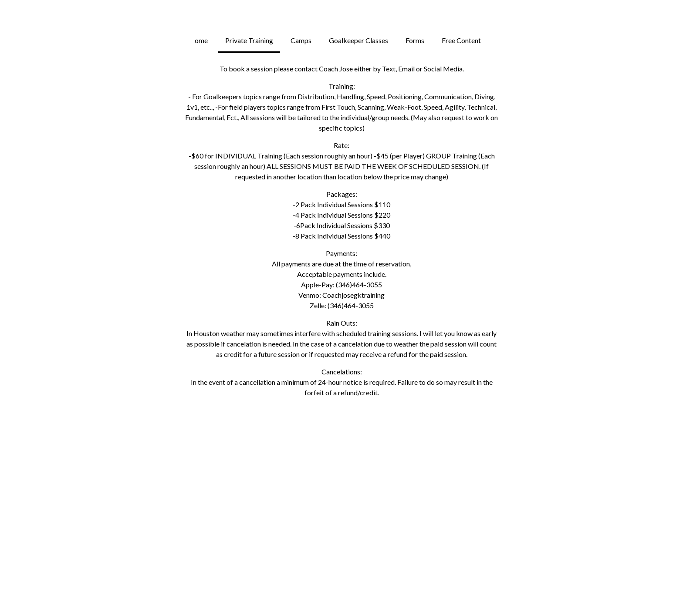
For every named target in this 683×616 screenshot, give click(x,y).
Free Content (461, 40)
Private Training (249, 40)
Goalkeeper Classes (358, 40)
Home (198, 40)
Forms (415, 40)
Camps (301, 40)
